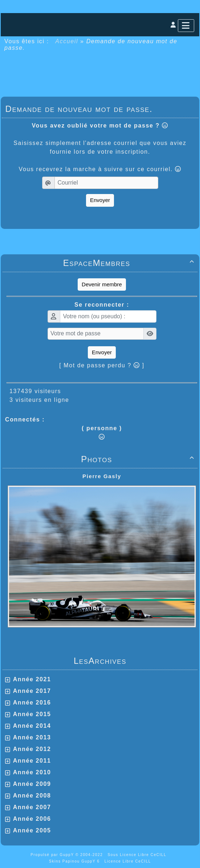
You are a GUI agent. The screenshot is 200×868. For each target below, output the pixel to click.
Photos (139, 459)
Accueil (67, 41)
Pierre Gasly (102, 476)
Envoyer (100, 200)
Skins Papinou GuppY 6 (76, 861)
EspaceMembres (130, 263)
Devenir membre (102, 284)
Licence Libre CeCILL (128, 861)
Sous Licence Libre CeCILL (138, 855)
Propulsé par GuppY (53, 855)
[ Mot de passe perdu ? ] (102, 365)
